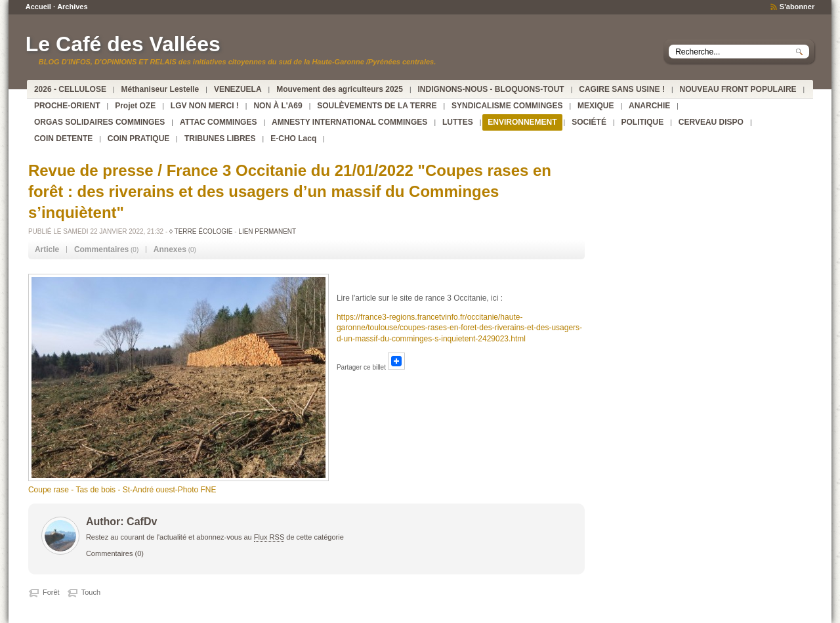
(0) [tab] (106, 249)
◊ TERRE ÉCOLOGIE (201, 231)
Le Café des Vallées (123, 44)
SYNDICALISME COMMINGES (507, 106)
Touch (91, 592)
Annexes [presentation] (170, 249)
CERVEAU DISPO (711, 122)
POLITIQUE (643, 122)
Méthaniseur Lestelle (160, 89)
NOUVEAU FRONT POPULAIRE (738, 89)
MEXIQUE (596, 106)
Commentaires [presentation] (101, 249)
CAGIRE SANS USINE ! (622, 89)
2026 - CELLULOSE (70, 89)
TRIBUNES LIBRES (220, 139)
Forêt (51, 592)
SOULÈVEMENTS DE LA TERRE (377, 106)
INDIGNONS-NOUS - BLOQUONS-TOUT (491, 89)
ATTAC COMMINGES (219, 122)
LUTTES (458, 122)
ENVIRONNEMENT (522, 122)
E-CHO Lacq (293, 139)
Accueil (38, 7)
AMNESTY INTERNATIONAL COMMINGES (349, 122)
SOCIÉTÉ (589, 122)
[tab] (47, 250)
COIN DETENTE (63, 139)
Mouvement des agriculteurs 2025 (340, 89)
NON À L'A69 (278, 106)
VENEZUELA (238, 89)
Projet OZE (135, 106)
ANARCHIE (649, 106)
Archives (72, 7)
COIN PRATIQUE (138, 139)
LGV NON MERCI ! (205, 106)
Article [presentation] (47, 249)
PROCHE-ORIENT (67, 106)
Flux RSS (269, 537)
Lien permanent (267, 231)
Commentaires (110, 553)
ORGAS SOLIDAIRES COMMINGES (99, 122)
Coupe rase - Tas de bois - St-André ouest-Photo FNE (122, 490)
